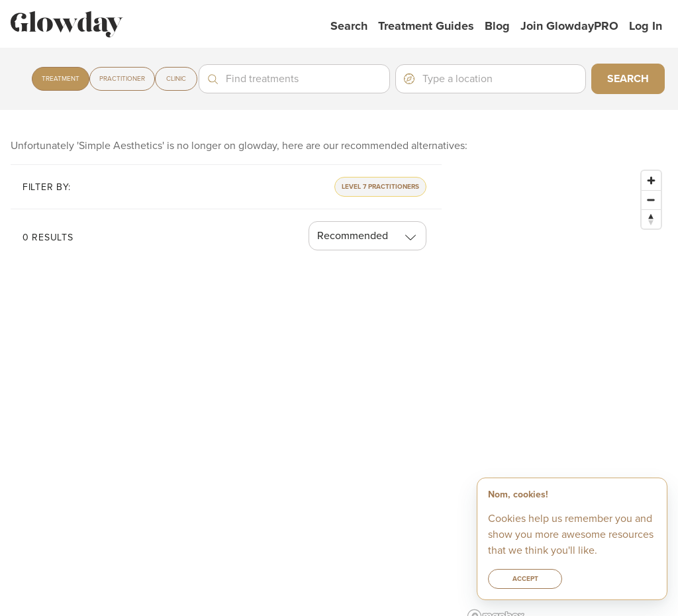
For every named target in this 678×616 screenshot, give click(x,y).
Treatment (61, 79)
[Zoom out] (651, 200)
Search (349, 26)
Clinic (176, 79)
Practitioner (122, 79)
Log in (646, 26)
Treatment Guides (426, 26)
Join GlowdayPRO (569, 26)
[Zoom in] (651, 180)
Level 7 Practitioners (380, 187)
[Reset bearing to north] (651, 219)
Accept (525, 579)
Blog (497, 26)
